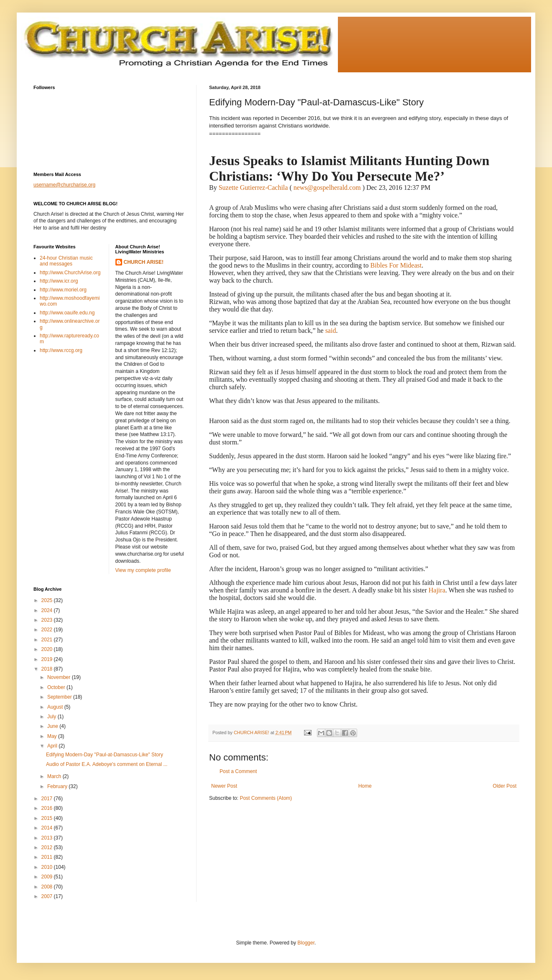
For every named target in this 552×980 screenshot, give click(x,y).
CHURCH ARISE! (144, 262)
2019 (48, 659)
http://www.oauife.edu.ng (67, 313)
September (60, 697)
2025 (48, 600)
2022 (48, 630)
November (60, 677)
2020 (48, 649)
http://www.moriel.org (63, 290)
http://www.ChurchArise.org (70, 273)
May (53, 736)
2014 (48, 828)
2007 (48, 896)
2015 (48, 818)
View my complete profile (143, 570)
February (58, 786)
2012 (48, 847)
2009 (48, 877)
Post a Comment (238, 771)
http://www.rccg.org (61, 350)
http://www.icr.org (59, 281)
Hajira (437, 590)
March (55, 776)
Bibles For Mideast (396, 265)
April (53, 746)
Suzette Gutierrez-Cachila (253, 188)
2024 (48, 610)
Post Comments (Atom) (266, 798)
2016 (48, 808)
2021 (48, 640)
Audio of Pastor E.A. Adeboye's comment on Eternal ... (107, 764)
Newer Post (224, 786)
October (57, 687)
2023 (48, 620)
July (52, 717)
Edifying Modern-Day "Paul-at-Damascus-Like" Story (105, 755)
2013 (48, 838)
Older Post (505, 786)
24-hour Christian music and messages (66, 261)
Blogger (306, 943)
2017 (48, 799)
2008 (48, 887)
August (56, 707)
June (53, 726)
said (331, 330)
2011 (48, 857)
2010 (48, 867)
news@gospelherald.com (327, 188)
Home (365, 786)
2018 (48, 669)
